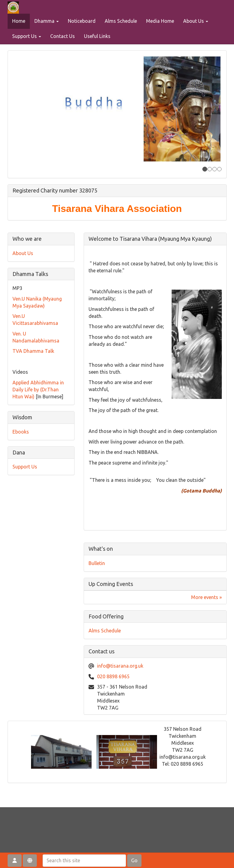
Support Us (27, 36)
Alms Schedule (121, 21)
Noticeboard (82, 21)
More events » (206, 597)
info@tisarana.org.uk (120, 666)
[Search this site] (84, 861)
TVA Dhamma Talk (33, 351)
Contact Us (63, 36)
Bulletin (97, 563)
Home (19, 21)
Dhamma (47, 21)
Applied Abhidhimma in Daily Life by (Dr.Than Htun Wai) (38, 390)
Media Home (160, 21)
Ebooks (21, 432)
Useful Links (97, 36)
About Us (196, 21)
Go (134, 860)
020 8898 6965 (113, 676)
